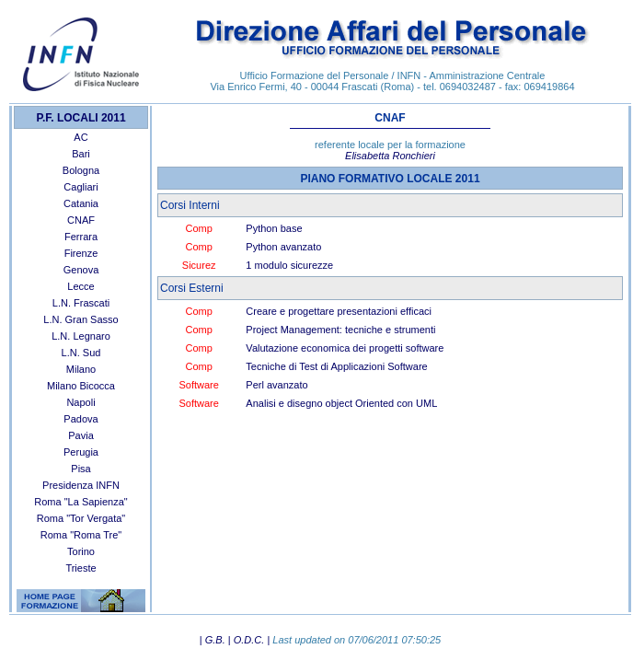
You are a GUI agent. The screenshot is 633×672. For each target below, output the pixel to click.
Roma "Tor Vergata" (81, 518)
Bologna (81, 170)
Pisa (81, 469)
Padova (81, 419)
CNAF (81, 220)
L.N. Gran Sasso (81, 319)
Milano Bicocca (81, 386)
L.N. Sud (81, 353)
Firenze (81, 253)
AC (81, 137)
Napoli (81, 402)
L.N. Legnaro (81, 336)
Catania (81, 203)
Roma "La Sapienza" (81, 502)
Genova (81, 270)
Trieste (81, 568)
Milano (81, 369)
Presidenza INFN (81, 485)
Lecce (81, 286)
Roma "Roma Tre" (81, 535)
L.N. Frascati (81, 303)
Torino (81, 551)
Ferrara (81, 237)
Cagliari (81, 187)
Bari (81, 154)
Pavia (81, 435)
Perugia (81, 452)
